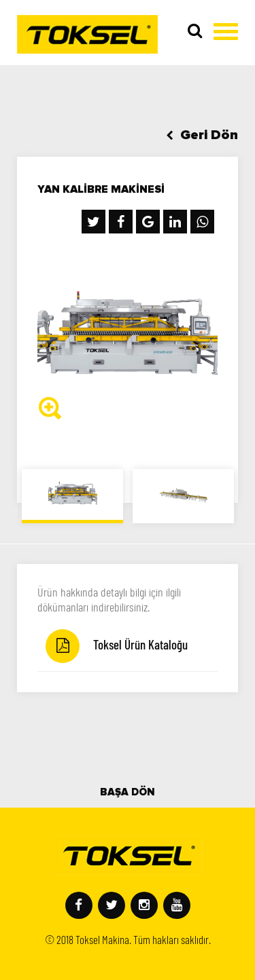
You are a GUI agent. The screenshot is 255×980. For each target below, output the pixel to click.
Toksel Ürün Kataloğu (117, 646)
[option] (128, 337)
